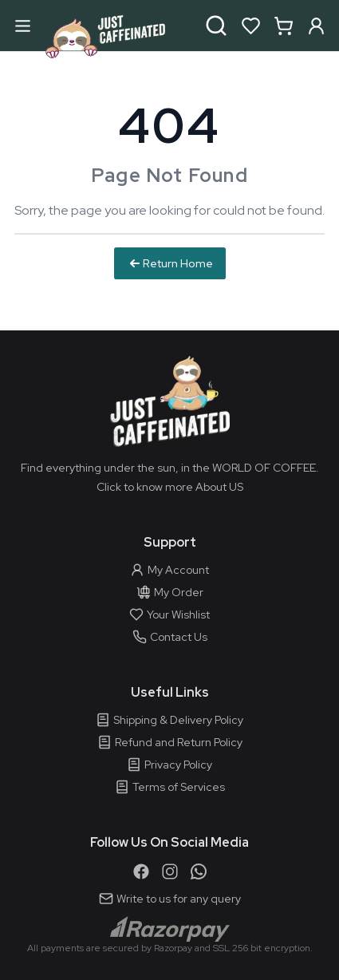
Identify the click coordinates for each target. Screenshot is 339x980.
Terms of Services (170, 787)
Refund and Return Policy (170, 742)
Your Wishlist (169, 614)
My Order (170, 592)
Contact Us (170, 637)
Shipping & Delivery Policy (169, 720)
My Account (169, 570)
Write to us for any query (170, 899)
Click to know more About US (170, 487)
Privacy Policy (169, 765)
